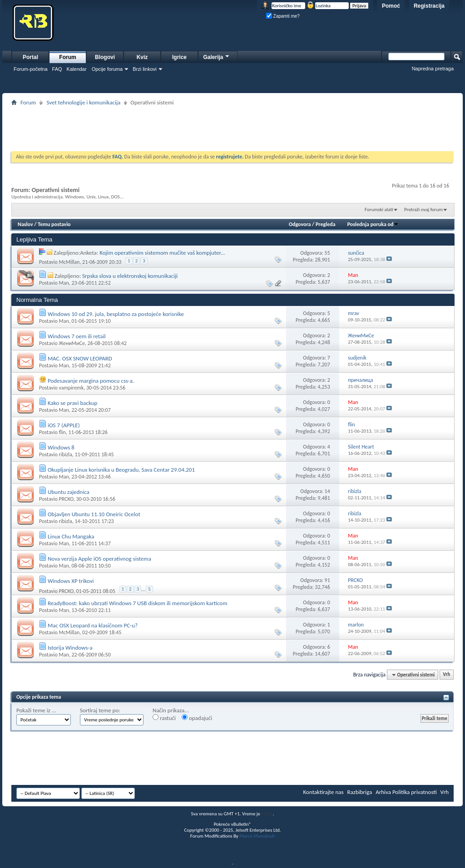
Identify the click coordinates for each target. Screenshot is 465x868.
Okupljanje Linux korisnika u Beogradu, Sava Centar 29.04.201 (121, 470)
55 (327, 253)
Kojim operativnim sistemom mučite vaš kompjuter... (162, 253)
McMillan (69, 262)
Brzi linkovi (145, 69)
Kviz (142, 57)
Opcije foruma (107, 69)
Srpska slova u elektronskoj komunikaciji (130, 276)
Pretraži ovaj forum (423, 210)
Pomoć (391, 6)
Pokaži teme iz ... (36, 710)
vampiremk (71, 388)
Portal (30, 57)
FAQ (57, 69)
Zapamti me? (283, 16)
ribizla (65, 454)
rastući (164, 718)
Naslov (25, 224)
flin (62, 432)
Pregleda (326, 224)
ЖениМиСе (72, 343)
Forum (67, 57)
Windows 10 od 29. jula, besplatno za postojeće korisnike (116, 314)
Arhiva (383, 792)
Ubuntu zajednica (69, 492)
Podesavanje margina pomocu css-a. (91, 381)
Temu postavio (54, 224)
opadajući (197, 718)
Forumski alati (379, 210)
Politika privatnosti (415, 792)
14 (327, 491)
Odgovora (300, 224)
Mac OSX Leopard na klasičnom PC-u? (93, 625)
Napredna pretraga (433, 69)
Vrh (446, 675)
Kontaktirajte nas (324, 792)
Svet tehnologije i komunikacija (83, 102)
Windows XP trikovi (71, 581)
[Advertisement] (232, 128)
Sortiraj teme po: (100, 710)
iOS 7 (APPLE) (64, 425)
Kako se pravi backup (72, 403)
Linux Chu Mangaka (71, 536)
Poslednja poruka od (373, 224)
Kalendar (77, 69)
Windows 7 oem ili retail (77, 336)
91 (327, 580)
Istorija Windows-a (70, 648)
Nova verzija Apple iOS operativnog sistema (99, 559)
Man (64, 283)
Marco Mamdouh (257, 836)
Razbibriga (360, 792)
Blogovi (105, 57)
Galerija (217, 56)
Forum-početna (31, 69)
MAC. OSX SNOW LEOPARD (80, 358)
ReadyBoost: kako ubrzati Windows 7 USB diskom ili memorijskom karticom (138, 603)
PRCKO (66, 499)
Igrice (179, 57)
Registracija (429, 6)
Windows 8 (61, 447)
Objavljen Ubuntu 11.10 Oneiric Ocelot (94, 514)
